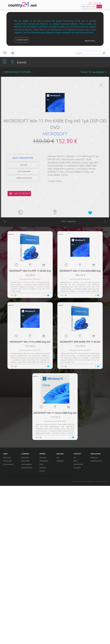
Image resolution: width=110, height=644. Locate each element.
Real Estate (60, 461)
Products (42, 471)
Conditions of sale (96, 461)
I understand (22, 40)
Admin (76, 461)
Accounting (77, 467)
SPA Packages (44, 461)
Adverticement (78, 464)
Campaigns (43, 457)
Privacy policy (7, 461)
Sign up (96, 3)
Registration (7, 457)
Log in (90, 3)
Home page (94, 457)
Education (43, 467)
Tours (41, 464)
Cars (58, 457)
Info (75, 457)
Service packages (27, 467)
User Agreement (8, 464)
